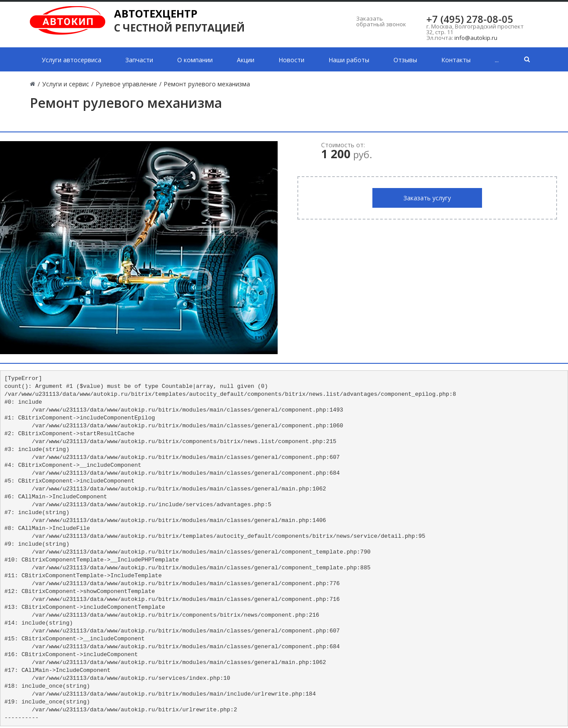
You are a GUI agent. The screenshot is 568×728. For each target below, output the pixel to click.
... (497, 60)
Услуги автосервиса (71, 60)
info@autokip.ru (476, 38)
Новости (291, 60)
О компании (195, 60)
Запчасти (139, 60)
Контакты (456, 60)
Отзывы (405, 60)
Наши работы (349, 60)
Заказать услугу (427, 198)
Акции (246, 60)
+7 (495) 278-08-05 (470, 19)
